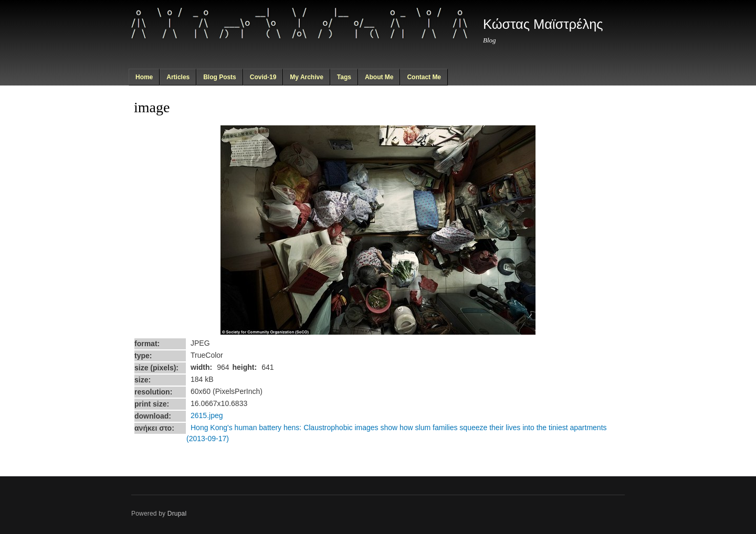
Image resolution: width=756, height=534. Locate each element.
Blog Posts (220, 77)
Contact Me (424, 77)
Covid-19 (263, 77)
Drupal (177, 514)
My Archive (307, 77)
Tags (344, 77)
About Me (379, 77)
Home (144, 77)
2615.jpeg (207, 415)
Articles (178, 77)
